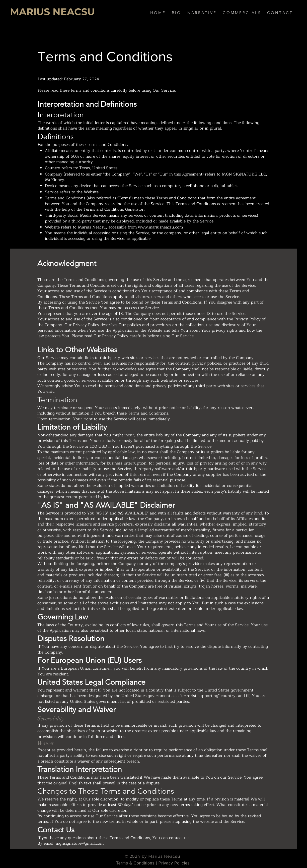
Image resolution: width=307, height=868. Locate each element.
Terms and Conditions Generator (114, 209)
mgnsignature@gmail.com (80, 843)
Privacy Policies (174, 863)
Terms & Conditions (135, 863)
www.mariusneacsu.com (160, 227)
